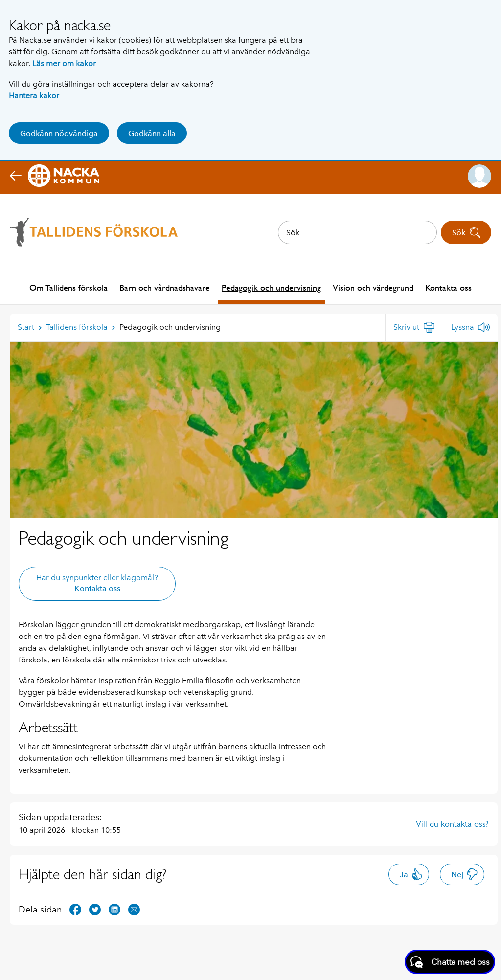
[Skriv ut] (414, 326)
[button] (479, 176)
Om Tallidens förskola (68, 287)
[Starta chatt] (450, 962)
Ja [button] (411, 873)
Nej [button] (465, 873)
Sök (467, 232)
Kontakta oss (448, 287)
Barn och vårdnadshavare (165, 287)
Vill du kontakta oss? (452, 823)
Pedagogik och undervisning (271, 287)
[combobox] (357, 232)
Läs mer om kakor (64, 63)
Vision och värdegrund (373, 287)
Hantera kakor (34, 96)
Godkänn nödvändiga (59, 133)
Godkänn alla (152, 133)
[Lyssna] (470, 326)
